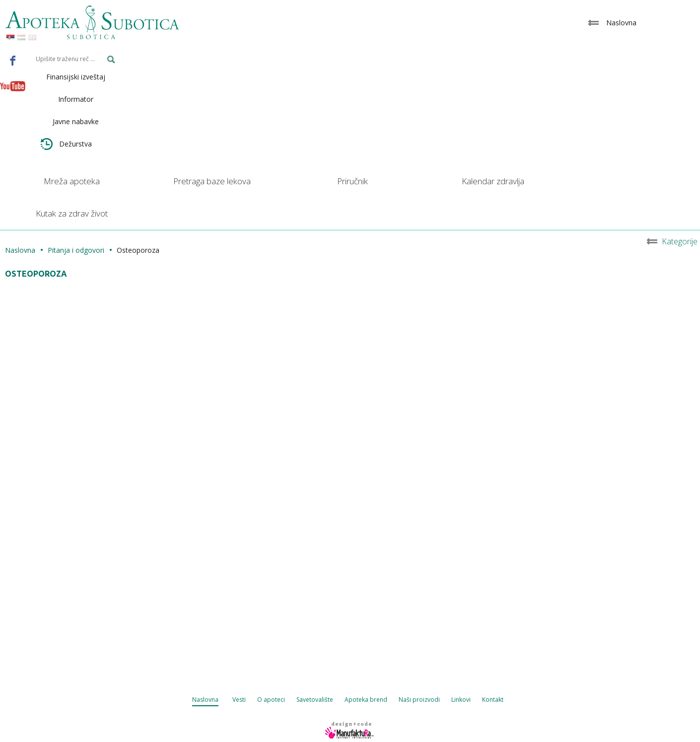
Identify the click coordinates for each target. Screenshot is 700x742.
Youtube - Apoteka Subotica (13, 86)
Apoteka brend (366, 700)
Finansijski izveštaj (76, 77)
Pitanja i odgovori (76, 250)
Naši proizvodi (419, 700)
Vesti (239, 700)
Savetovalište (315, 700)
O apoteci (271, 700)
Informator (76, 99)
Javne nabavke (76, 121)
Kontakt (493, 700)
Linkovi (461, 700)
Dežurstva (66, 144)
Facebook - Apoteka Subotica (13, 60)
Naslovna (20, 250)
